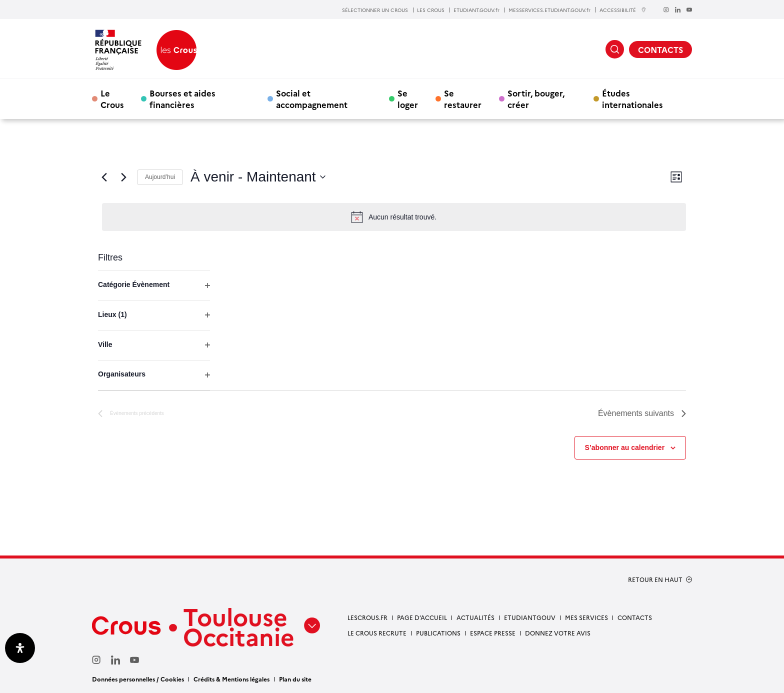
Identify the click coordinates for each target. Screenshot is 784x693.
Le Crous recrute (377, 633)
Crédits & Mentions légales (231, 679)
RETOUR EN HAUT (655, 579)
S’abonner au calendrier (625, 447)
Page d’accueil (422, 617)
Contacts (635, 617)
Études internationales (632, 98)
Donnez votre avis (558, 633)
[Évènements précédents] (104, 177)
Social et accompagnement (312, 98)
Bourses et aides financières (182, 98)
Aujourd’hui (160, 177)
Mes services (586, 617)
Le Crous (112, 98)
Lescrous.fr (367, 617)
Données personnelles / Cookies (138, 679)
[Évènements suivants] (123, 177)
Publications (438, 633)
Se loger (408, 98)
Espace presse (493, 633)
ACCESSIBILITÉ (623, 10)
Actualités (475, 617)
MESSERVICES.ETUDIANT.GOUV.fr (549, 10)
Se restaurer (463, 98)
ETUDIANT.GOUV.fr (476, 10)
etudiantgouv (530, 617)
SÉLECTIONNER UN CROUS (375, 10)
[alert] (394, 217)
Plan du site (295, 679)
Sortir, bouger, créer (536, 98)
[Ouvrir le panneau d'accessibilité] (20, 648)
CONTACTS (660, 49)
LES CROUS (431, 10)
